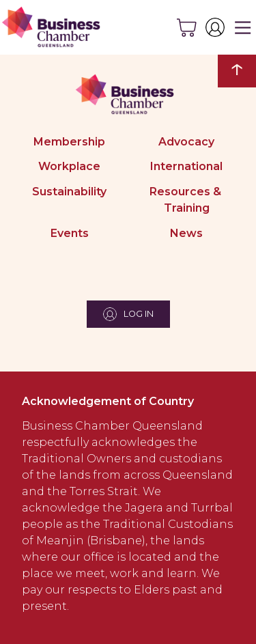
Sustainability (69, 192)
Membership (69, 142)
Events (70, 233)
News (186, 233)
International (186, 166)
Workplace (69, 166)
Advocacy (186, 142)
